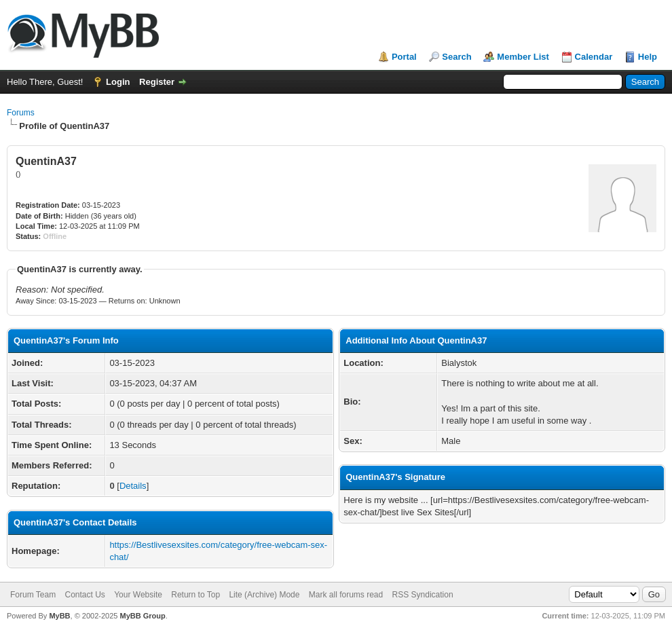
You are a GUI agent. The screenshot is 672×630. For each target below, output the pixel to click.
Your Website (138, 595)
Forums (21, 113)
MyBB (59, 616)
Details (133, 486)
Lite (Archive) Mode (264, 595)
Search (456, 57)
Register (157, 82)
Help (648, 57)
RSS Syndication (423, 595)
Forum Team (33, 595)
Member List (523, 57)
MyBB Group (142, 616)
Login (118, 82)
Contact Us (85, 595)
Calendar (594, 57)
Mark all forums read (346, 595)
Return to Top (195, 595)
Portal (404, 57)
